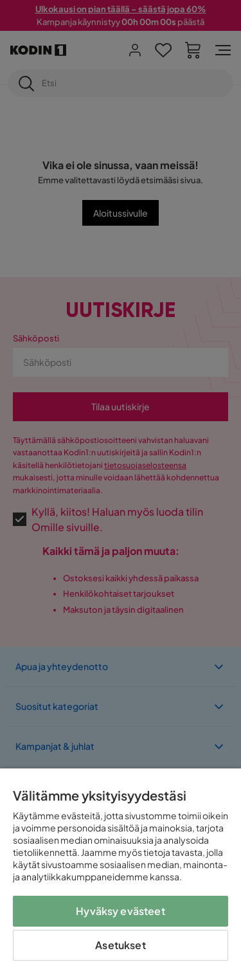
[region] (121, 874)
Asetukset (120, 945)
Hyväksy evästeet (121, 911)
